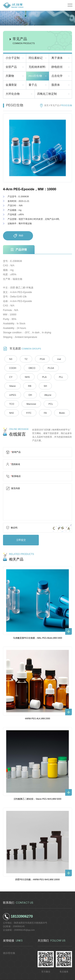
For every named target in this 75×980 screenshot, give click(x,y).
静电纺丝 (57, 67)
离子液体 (57, 58)
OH (56, 385)
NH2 (11, 403)
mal (53, 359)
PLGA (46, 368)
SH (24, 385)
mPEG (40, 385)
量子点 (33, 85)
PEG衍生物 (35, 76)
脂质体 (56, 85)
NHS (11, 376)
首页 (46, 105)
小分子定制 (13, 58)
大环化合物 (13, 94)
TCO (28, 394)
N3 (10, 359)
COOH (12, 368)
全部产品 (11, 67)
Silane (57, 376)
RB (10, 385)
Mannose (46, 394)
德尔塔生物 (8, 942)
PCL (64, 394)
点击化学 (57, 76)
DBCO (29, 368)
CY (62, 368)
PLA (26, 376)
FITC (26, 403)
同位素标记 (36, 58)
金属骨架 (11, 85)
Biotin (56, 403)
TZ (24, 359)
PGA (38, 359)
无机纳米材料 (37, 67)
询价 (18, 236)
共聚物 (10, 76)
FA (41, 403)
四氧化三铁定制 (47, 94)
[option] (37, 148)
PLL (41, 376)
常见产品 (55, 105)
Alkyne (12, 394)
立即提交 (19, 529)
